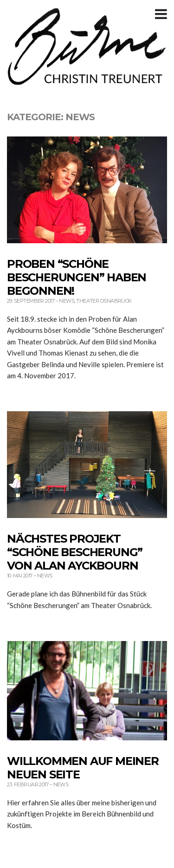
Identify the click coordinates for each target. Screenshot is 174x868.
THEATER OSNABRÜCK (104, 301)
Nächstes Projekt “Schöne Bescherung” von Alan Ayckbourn (75, 552)
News (67, 301)
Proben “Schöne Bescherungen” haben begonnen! (77, 277)
